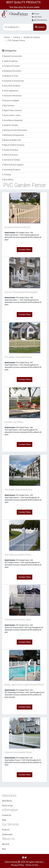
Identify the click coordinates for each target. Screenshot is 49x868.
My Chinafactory (39, 20)
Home (35, 14)
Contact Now (24, 250)
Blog (4, 849)
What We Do (7, 801)
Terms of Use (7, 806)
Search (40, 27)
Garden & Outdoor (32, 37)
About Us (6, 844)
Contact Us (6, 815)
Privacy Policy (18, 865)
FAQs (4, 820)
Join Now (37, 17)
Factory (17, 37)
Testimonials (7, 834)
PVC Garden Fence (16, 40)
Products (6, 830)
